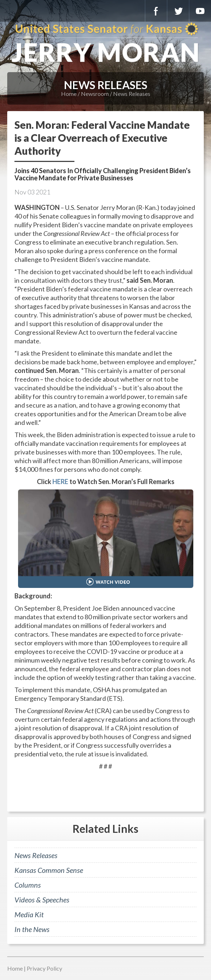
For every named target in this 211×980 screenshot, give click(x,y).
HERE (60, 482)
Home (69, 94)
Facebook (156, 11)
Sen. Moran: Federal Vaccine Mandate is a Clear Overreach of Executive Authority (102, 138)
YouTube (200, 11)
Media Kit (29, 914)
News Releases (132, 94)
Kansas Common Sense (49, 870)
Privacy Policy (44, 968)
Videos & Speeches (42, 900)
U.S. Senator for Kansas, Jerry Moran (105, 43)
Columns (28, 885)
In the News (32, 929)
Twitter (178, 11)
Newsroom (95, 94)
